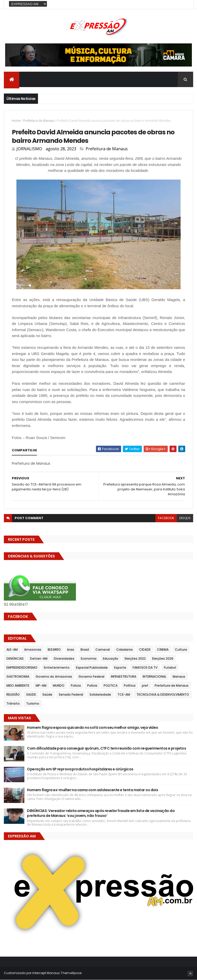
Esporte (120, 668)
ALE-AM (12, 650)
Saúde (47, 694)
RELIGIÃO (13, 694)
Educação (111, 659)
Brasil (85, 650)
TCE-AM (124, 694)
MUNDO (59, 685)
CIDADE (145, 650)
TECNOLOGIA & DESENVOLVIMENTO (163, 694)
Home (16, 121)
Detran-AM (39, 659)
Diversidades (64, 659)
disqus (185, 518)
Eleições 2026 (163, 659)
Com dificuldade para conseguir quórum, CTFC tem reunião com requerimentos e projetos (106, 748)
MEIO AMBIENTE (18, 685)
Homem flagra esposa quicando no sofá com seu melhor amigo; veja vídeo (92, 727)
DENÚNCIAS (15, 659)
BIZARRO (54, 650)
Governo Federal (91, 676)
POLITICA (111, 685)
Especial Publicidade (92, 668)
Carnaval (103, 650)
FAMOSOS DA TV (145, 668)
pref (145, 685)
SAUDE (31, 694)
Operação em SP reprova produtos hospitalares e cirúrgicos (80, 769)
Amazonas (33, 650)
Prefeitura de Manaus (39, 121)
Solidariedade (100, 694)
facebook (166, 518)
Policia (76, 685)
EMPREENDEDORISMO (22, 668)
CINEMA (163, 650)
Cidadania (124, 650)
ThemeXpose (71, 973)
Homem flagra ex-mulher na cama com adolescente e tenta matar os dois (92, 790)
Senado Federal (71, 694)
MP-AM (41, 685)
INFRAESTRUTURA (124, 676)
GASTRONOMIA (18, 676)
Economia (89, 659)
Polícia (92, 685)
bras (71, 650)
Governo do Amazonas (54, 676)
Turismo (33, 703)
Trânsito (13, 703)
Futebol (170, 668)
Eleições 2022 (135, 659)
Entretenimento (57, 668)
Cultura (181, 650)
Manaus (179, 676)
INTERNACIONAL (154, 676)
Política (130, 685)
